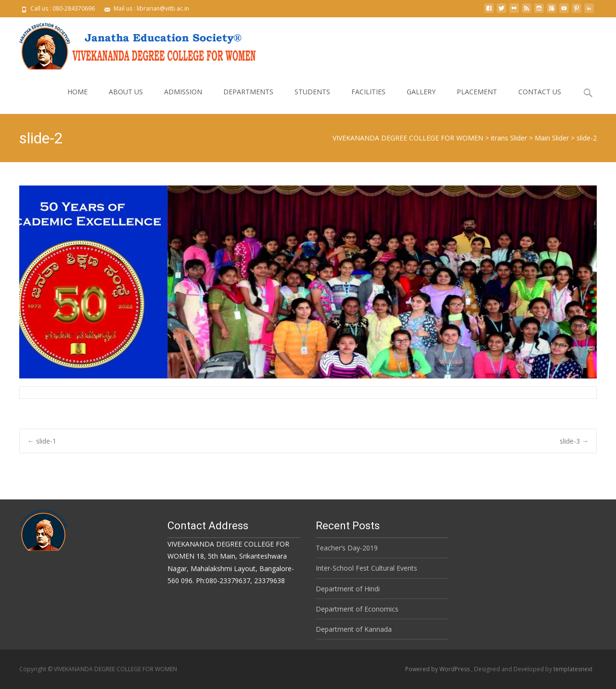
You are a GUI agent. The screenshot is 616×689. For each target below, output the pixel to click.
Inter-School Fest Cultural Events (366, 568)
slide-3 (574, 441)
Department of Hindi (348, 589)
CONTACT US (540, 100)
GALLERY (421, 100)
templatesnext (573, 669)
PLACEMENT (477, 100)
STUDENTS (312, 100)
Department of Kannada (354, 629)
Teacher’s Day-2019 (347, 548)
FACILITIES (368, 100)
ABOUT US (126, 100)
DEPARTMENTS (248, 100)
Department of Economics (357, 609)
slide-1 (42, 441)
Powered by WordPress (438, 669)
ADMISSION (183, 100)
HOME (77, 100)
